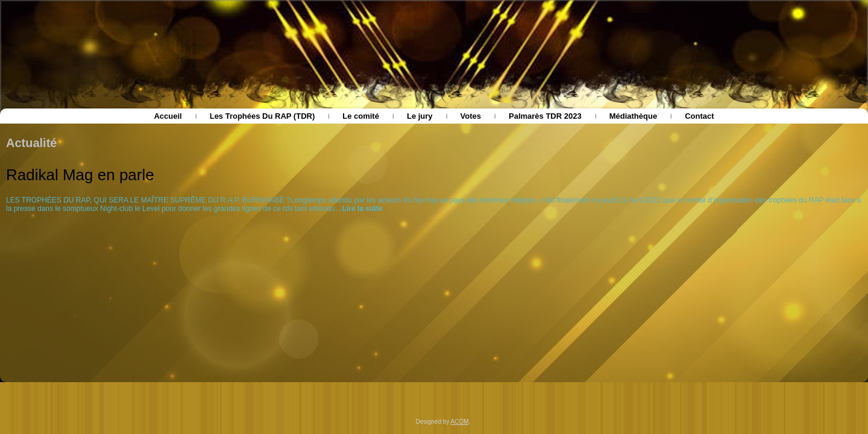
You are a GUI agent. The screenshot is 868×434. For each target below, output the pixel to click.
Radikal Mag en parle (80, 175)
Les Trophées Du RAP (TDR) (263, 116)
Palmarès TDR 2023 (545, 116)
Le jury (420, 116)
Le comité (361, 116)
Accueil (168, 116)
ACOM (460, 422)
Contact (699, 116)
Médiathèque (633, 116)
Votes (471, 116)
